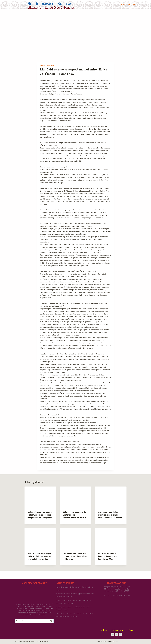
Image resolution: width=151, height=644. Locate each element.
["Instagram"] (120, 634)
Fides (131, 630)
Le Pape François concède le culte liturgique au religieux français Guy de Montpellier (40, 515)
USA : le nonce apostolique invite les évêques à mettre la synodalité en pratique (39, 556)
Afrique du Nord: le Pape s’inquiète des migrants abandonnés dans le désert (110, 515)
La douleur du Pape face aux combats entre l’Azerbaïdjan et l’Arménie (75, 556)
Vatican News (118, 630)
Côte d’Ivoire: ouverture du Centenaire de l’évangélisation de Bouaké (74, 515)
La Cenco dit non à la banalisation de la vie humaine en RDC (107, 556)
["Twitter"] (117, 634)
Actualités (50, 66)
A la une (43, 66)
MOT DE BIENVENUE (128, 5)
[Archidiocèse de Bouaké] (45, 5)
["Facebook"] (113, 634)
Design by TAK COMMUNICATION (108, 641)
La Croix (103, 630)
